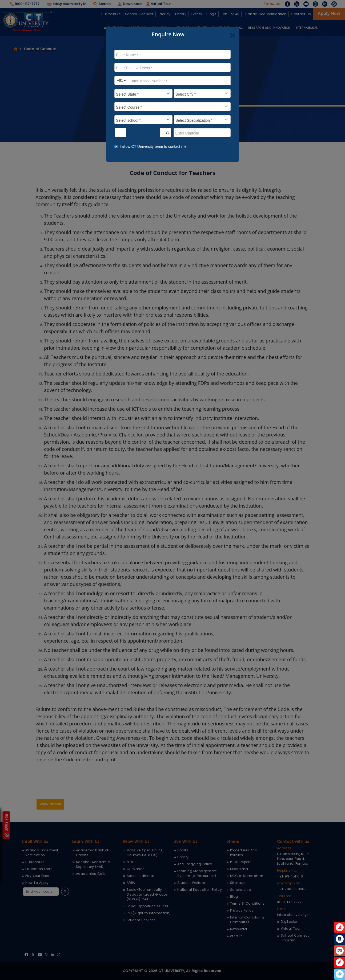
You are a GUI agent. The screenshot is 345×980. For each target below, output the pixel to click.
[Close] (232, 35)
